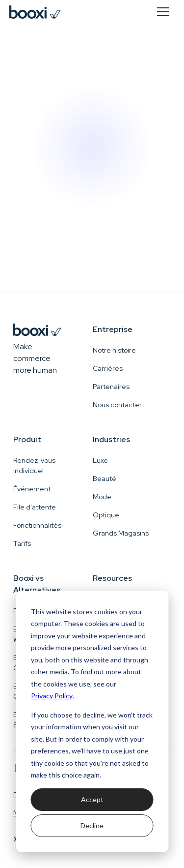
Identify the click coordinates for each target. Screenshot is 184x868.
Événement (32, 489)
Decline (92, 825)
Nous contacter (117, 405)
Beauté (105, 479)
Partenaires (111, 387)
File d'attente (35, 507)
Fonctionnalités (37, 525)
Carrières (108, 368)
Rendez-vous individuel (34, 465)
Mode (102, 497)
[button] (163, 12)
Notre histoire (114, 350)
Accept (92, 799)
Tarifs (22, 543)
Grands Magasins (121, 533)
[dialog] (92, 721)
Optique (106, 515)
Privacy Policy (52, 696)
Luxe (100, 460)
